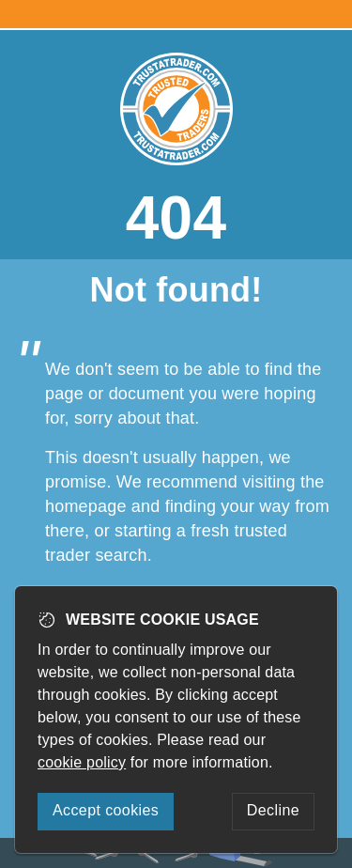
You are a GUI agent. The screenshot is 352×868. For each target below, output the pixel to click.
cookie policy (82, 762)
